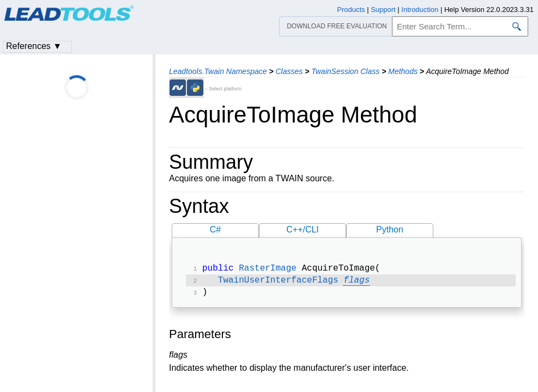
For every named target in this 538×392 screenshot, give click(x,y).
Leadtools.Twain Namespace (218, 71)
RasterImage (268, 269)
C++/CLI (303, 229)
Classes (289, 71)
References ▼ (34, 46)
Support (383, 10)
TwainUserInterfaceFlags (278, 283)
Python (390, 229)
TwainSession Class (345, 71)
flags (356, 283)
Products (351, 10)
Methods (403, 71)
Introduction (420, 10)
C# (215, 229)
